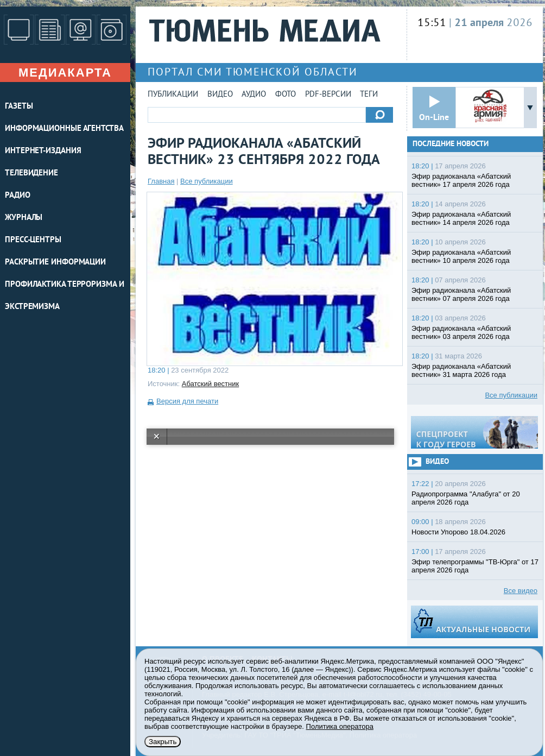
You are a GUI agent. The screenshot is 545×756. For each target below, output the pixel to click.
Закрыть (163, 742)
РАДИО (18, 196)
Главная (161, 181)
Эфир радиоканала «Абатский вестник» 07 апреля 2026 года (461, 294)
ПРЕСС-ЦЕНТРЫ (33, 240)
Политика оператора (340, 726)
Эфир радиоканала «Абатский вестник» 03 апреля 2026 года (461, 332)
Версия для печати (187, 401)
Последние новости (451, 144)
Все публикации (207, 181)
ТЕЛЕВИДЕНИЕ (31, 174)
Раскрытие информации (55, 263)
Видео (220, 95)
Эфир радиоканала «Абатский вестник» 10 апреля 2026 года (461, 256)
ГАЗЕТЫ (19, 107)
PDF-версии (328, 95)
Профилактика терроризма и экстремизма (65, 296)
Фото (286, 95)
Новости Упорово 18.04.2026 (458, 532)
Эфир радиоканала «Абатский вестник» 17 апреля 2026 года (461, 180)
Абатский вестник (210, 384)
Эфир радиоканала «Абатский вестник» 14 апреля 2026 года (461, 218)
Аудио (254, 95)
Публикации (173, 95)
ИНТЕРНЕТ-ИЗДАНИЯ (43, 151)
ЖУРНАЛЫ (24, 218)
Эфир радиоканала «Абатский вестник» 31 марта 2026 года (461, 370)
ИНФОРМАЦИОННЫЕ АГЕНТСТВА (64, 129)
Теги (369, 95)
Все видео (521, 591)
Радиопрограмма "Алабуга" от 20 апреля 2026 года (466, 498)
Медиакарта (65, 73)
